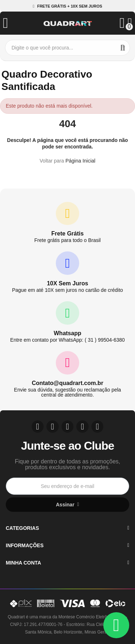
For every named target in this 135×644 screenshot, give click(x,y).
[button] (67, 6)
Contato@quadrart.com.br (67, 383)
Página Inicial (80, 161)
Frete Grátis (68, 234)
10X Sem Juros (67, 283)
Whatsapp (67, 333)
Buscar (123, 48)
